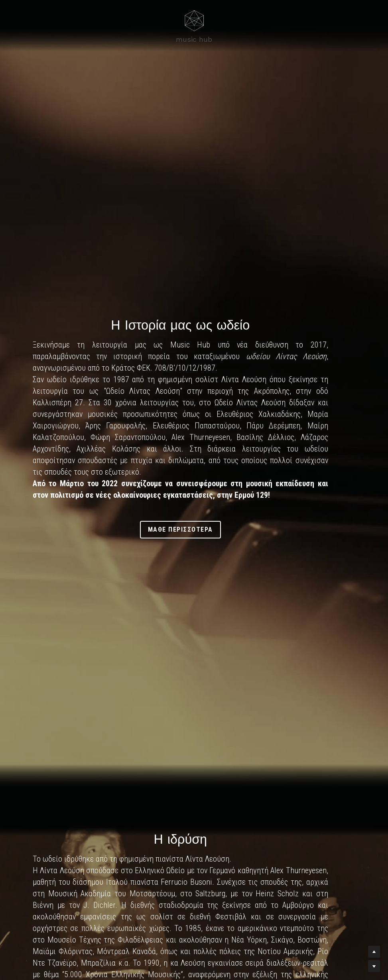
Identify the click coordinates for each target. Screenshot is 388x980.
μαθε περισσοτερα (194, 523)
